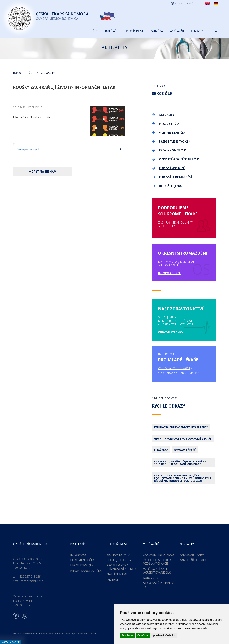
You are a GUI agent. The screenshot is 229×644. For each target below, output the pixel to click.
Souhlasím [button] (128, 635)
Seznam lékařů (185, 450)
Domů (17, 73)
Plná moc (161, 450)
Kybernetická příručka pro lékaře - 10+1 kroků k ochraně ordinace (180, 463)
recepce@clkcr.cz (32, 581)
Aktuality (48, 73)
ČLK (31, 73)
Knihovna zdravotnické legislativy (181, 427)
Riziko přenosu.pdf (28, 149)
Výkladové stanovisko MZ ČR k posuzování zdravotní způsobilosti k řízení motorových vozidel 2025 (183, 478)
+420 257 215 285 (29, 577)
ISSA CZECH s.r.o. (96, 634)
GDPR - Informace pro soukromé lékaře (183, 438)
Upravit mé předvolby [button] (164, 635)
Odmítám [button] (143, 635)
